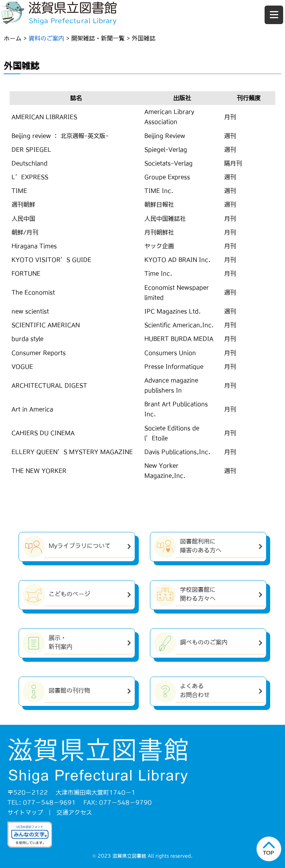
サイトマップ (25, 812)
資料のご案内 (46, 38)
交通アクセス (74, 812)
